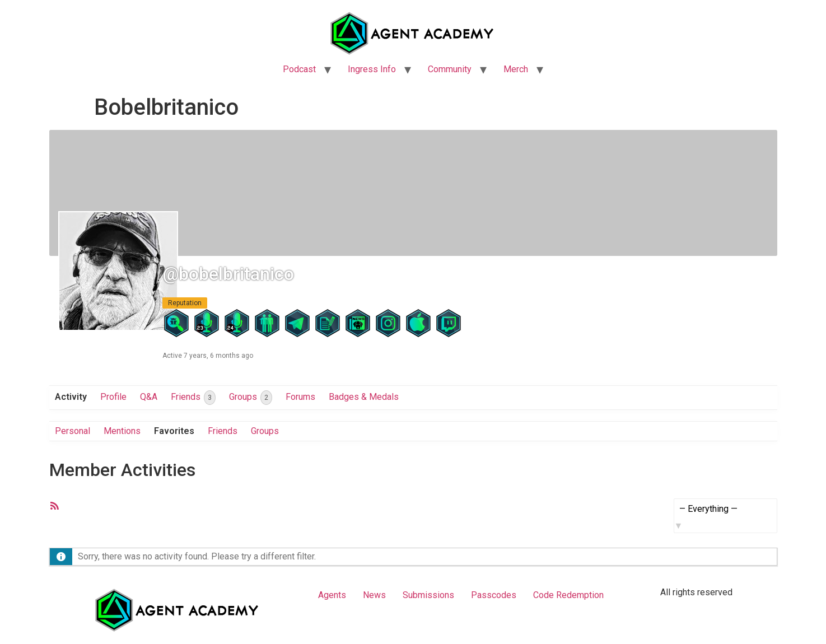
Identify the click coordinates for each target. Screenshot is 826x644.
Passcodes (494, 595)
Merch (516, 69)
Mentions (122, 431)
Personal (73, 431)
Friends (193, 398)
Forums (300, 397)
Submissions (428, 595)
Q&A (149, 397)
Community (450, 69)
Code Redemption (568, 595)
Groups (251, 398)
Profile (113, 397)
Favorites (174, 431)
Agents (332, 595)
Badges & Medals (364, 397)
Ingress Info (372, 69)
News (374, 595)
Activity (71, 397)
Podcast (299, 69)
